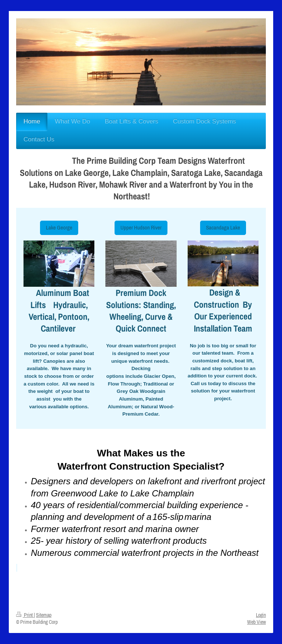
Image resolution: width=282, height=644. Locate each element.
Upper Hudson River (141, 227)
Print (25, 615)
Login (261, 615)
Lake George (59, 227)
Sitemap (44, 615)
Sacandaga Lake (223, 227)
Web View (256, 622)
